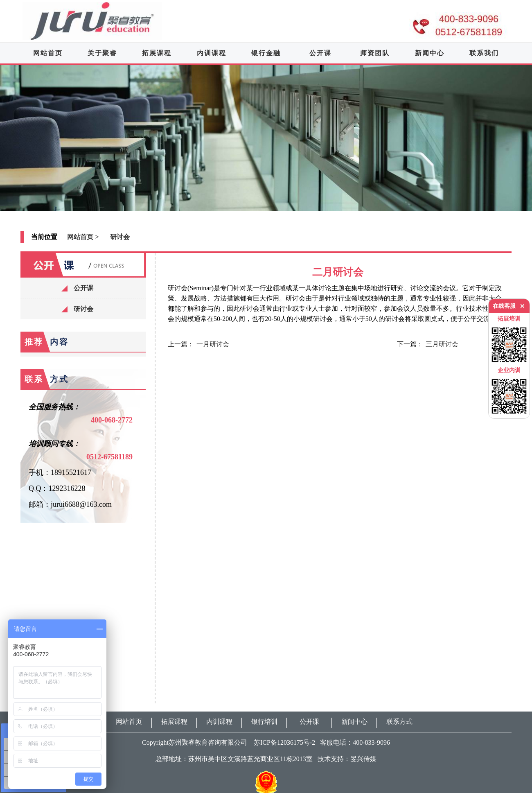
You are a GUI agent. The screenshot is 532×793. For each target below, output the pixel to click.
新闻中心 (430, 53)
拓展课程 (157, 53)
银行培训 (264, 722)
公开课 (320, 53)
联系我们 (484, 53)
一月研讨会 (213, 344)
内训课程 (212, 53)
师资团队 (375, 53)
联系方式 (399, 722)
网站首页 (48, 53)
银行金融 (266, 53)
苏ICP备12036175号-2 (282, 742)
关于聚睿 (102, 53)
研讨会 (120, 237)
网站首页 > (83, 237)
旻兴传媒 (363, 759)
